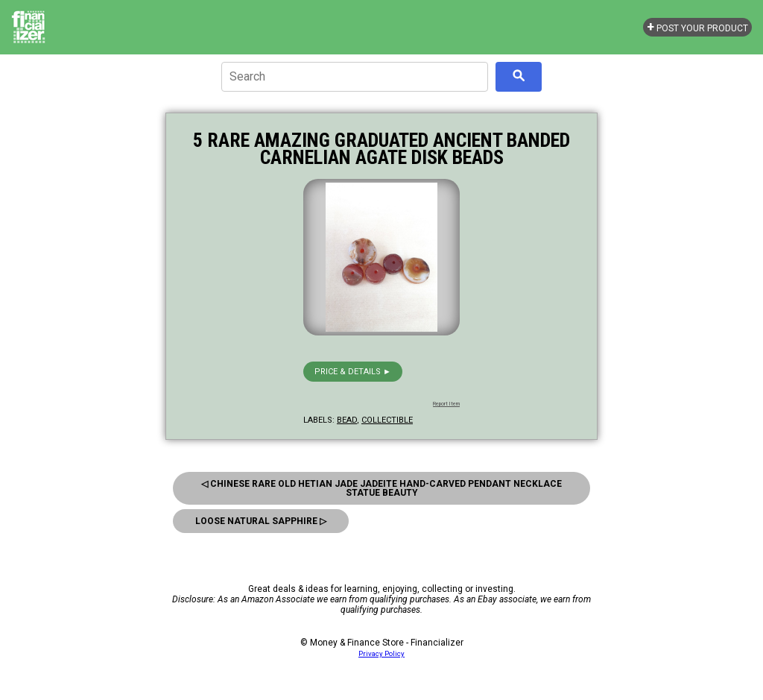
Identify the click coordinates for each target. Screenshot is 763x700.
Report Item (446, 404)
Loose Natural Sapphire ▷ (261, 521)
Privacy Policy (381, 653)
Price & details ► (353, 372)
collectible (387, 420)
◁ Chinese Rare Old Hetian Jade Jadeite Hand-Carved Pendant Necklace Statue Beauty (381, 488)
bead (347, 420)
